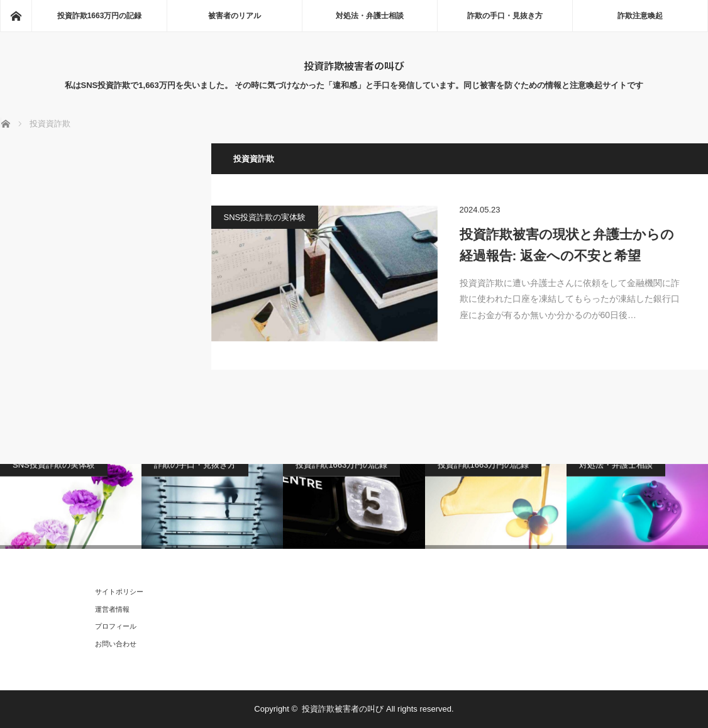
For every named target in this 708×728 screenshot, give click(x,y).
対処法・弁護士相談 (370, 16)
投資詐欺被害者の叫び (354, 65)
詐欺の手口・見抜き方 (505, 16)
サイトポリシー (119, 592)
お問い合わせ (116, 644)
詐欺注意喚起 (640, 16)
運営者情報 (112, 609)
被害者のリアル (235, 16)
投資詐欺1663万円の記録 (100, 16)
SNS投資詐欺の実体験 (265, 217)
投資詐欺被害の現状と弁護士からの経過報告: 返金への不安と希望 (567, 245)
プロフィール (116, 626)
